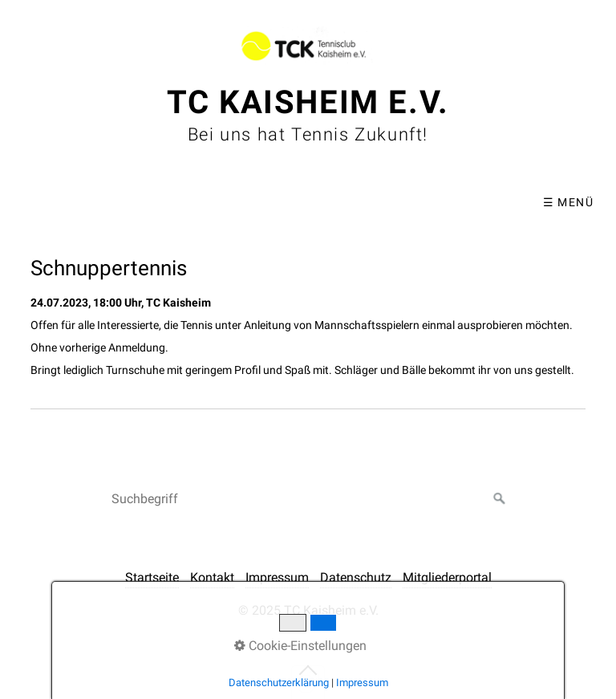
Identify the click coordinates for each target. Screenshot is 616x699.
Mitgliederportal (447, 577)
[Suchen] (500, 499)
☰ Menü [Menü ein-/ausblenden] (568, 202)
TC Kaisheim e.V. (308, 102)
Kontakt (212, 577)
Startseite (152, 577)
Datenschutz (356, 577)
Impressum (277, 577)
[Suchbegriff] (308, 499)
